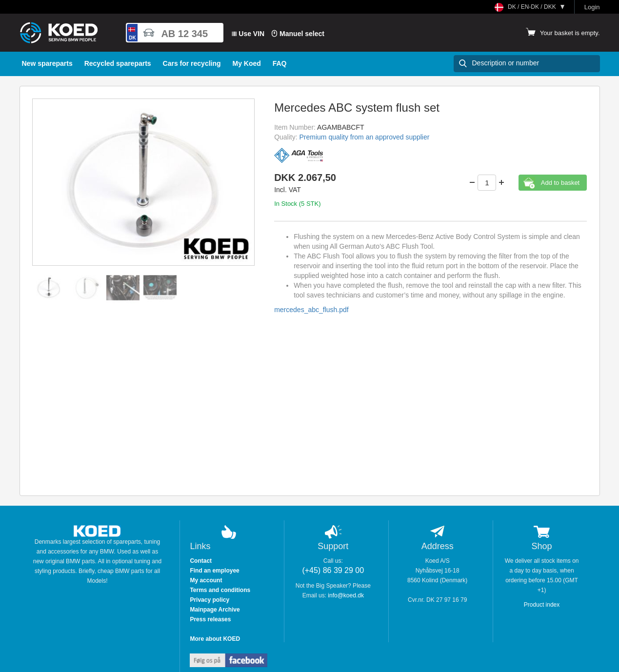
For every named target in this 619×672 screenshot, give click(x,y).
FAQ (280, 63)
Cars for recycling (192, 63)
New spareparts (47, 63)
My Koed (246, 63)
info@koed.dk (346, 595)
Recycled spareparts (118, 63)
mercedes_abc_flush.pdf (311, 310)
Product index (542, 605)
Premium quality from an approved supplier (365, 137)
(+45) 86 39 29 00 (333, 570)
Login (592, 7)
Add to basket (560, 183)
